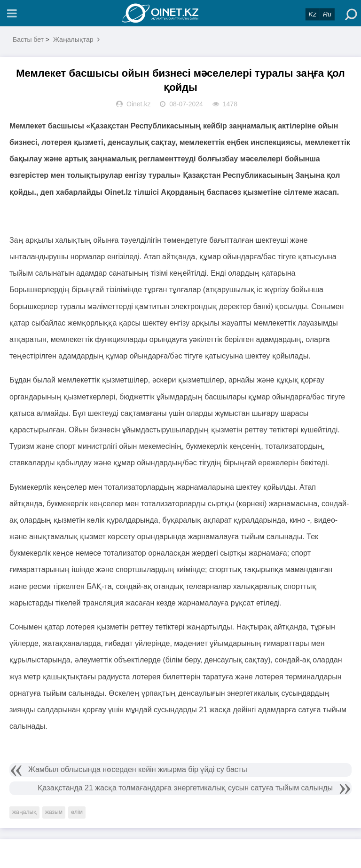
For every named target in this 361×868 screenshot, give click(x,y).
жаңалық (24, 812)
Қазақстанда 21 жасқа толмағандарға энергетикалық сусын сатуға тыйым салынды (185, 788)
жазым (54, 812)
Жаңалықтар (73, 40)
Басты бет (28, 40)
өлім (77, 812)
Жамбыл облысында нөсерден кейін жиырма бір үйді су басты (138, 769)
